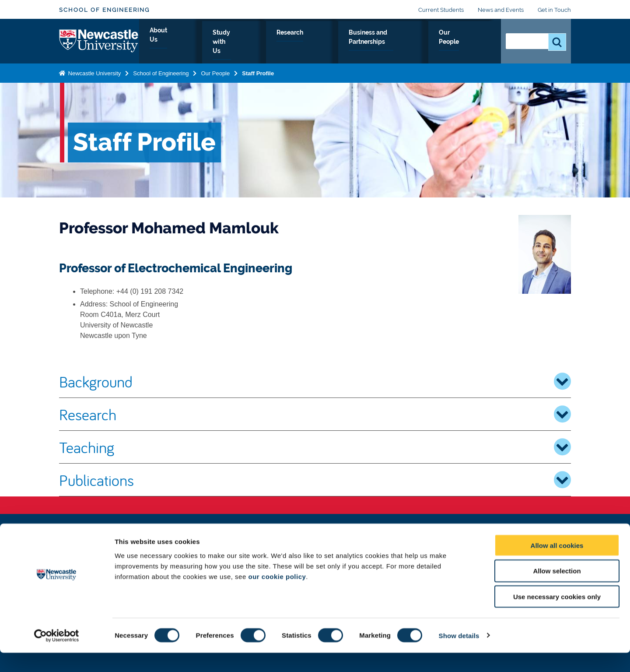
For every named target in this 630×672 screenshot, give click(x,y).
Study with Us (263, 42)
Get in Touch (554, 10)
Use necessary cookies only (557, 616)
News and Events (501, 10)
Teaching (315, 447)
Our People (468, 42)
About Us (210, 42)
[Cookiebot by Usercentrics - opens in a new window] (57, 655)
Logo (99, 40)
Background (315, 381)
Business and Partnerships (390, 42)
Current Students (441, 10)
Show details (459, 655)
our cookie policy (277, 596)
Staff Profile (258, 72)
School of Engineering (104, 10)
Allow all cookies (557, 565)
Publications (315, 480)
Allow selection (557, 590)
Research (316, 42)
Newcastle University (94, 72)
